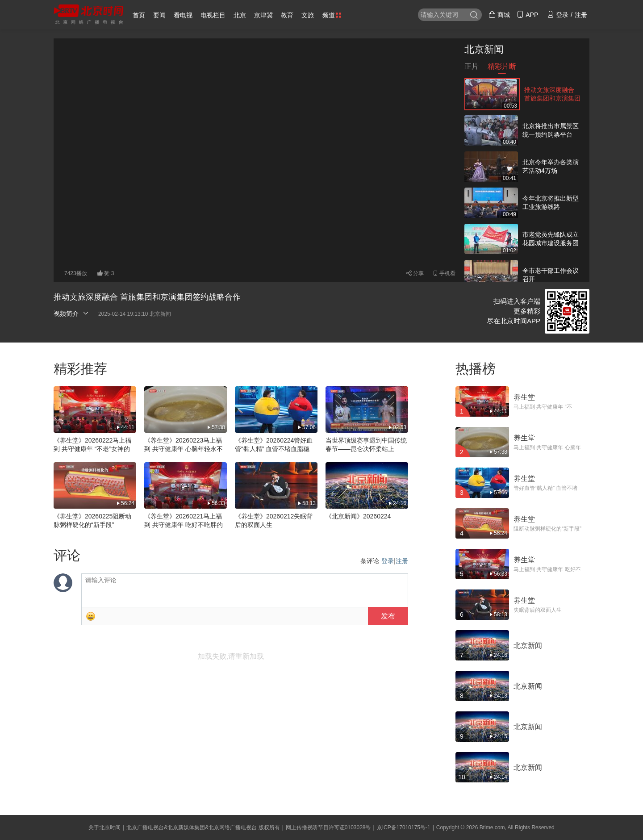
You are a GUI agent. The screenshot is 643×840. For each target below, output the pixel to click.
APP (527, 15)
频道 (332, 15)
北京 (240, 15)
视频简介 (71, 313)
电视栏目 (213, 15)
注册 (402, 561)
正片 (472, 68)
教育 (287, 15)
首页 (139, 15)
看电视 (183, 15)
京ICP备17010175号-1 (404, 827)
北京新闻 (484, 49)
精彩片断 (502, 68)
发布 (388, 616)
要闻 (159, 15)
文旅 (308, 15)
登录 (388, 561)
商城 (499, 15)
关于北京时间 (104, 827)
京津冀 (263, 15)
